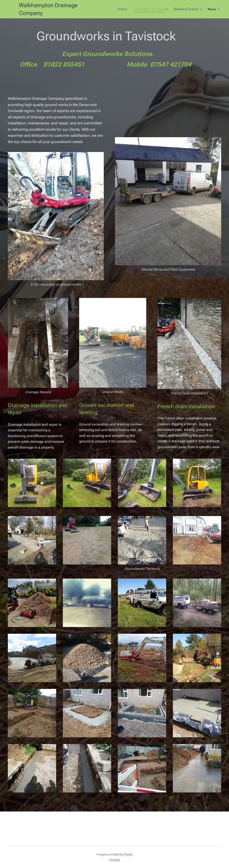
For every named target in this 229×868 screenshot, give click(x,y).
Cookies (115, 860)
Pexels (128, 854)
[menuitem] (126, 9)
